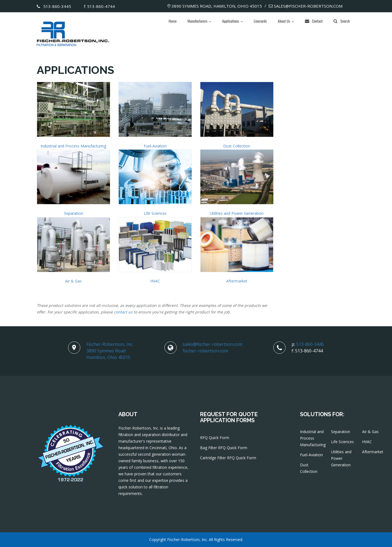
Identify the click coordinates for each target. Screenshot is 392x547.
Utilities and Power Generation (237, 213)
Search (342, 21)
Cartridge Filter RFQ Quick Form (228, 458)
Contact (314, 21)
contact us (123, 312)
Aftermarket (237, 282)
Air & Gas (73, 282)
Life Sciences (155, 213)
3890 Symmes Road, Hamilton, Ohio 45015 (215, 6)
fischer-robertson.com (205, 351)
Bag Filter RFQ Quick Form (224, 448)
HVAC (155, 282)
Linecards (260, 21)
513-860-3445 (54, 6)
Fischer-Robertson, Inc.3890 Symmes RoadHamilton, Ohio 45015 (110, 351)
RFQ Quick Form (215, 438)
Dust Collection (237, 146)
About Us (284, 21)
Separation (73, 213)
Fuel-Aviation (155, 146)
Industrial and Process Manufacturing (73, 146)
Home (173, 21)
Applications (231, 21)
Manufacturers (197, 21)
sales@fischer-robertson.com (306, 6)
